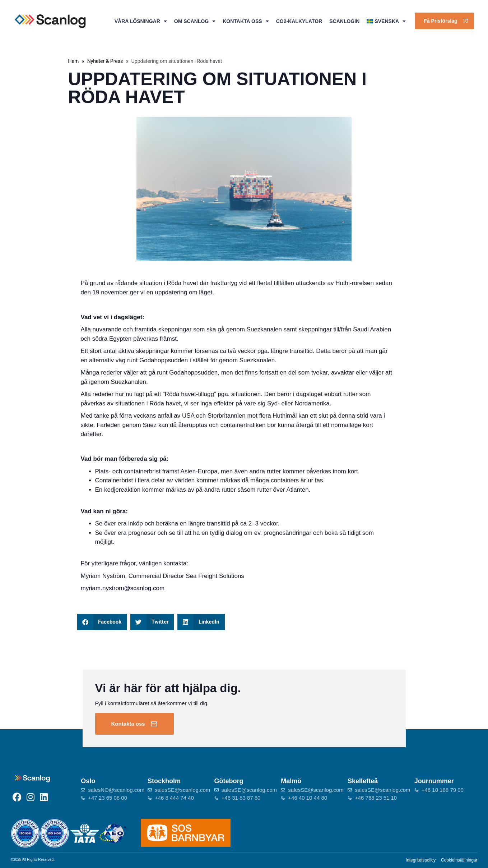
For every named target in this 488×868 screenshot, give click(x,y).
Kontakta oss (246, 21)
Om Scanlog (195, 21)
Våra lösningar (141, 21)
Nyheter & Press (105, 61)
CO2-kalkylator (299, 21)
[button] (102, 622)
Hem (74, 61)
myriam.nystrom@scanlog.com (123, 588)
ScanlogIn (344, 21)
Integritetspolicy (421, 860)
